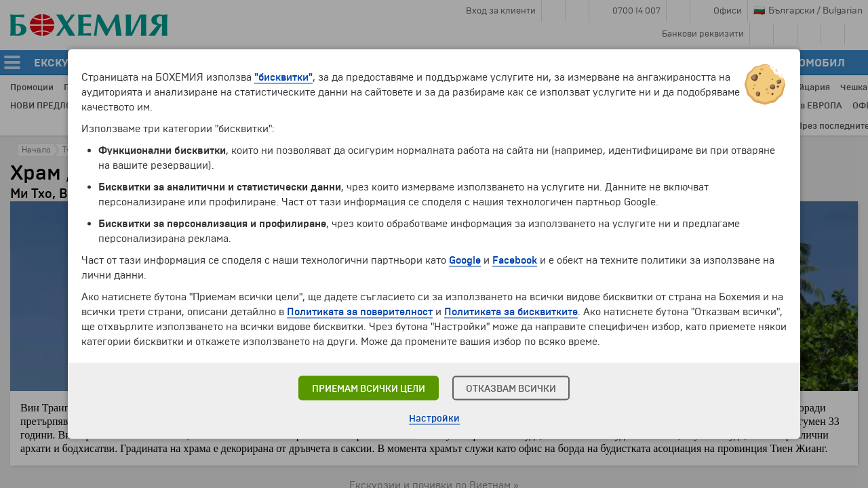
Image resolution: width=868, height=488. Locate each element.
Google (465, 260)
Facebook (515, 260)
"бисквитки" (283, 77)
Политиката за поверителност (360, 312)
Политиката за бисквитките (511, 312)
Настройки (434, 419)
